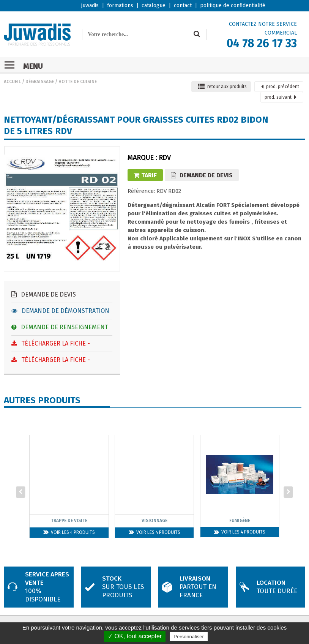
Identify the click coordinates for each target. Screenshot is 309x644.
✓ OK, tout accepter (135, 636)
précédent (280, 87)
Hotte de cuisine (78, 82)
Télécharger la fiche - (51, 343)
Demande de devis (44, 294)
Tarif (145, 175)
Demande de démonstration (60, 311)
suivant (281, 97)
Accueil (12, 82)
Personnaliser (189, 637)
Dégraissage (40, 82)
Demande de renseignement (60, 327)
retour (222, 87)
